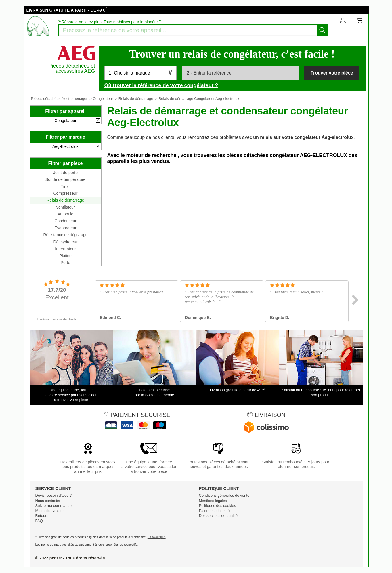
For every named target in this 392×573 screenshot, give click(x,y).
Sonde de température (65, 179)
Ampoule (65, 214)
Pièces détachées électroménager (59, 99)
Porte (65, 263)
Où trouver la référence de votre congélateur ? (161, 85)
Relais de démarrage (136, 99)
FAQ (39, 521)
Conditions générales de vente (224, 495)
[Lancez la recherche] (322, 30)
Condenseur (65, 221)
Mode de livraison (50, 511)
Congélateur (103, 99)
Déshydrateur (65, 242)
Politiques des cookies (218, 506)
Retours (42, 516)
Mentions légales (213, 501)
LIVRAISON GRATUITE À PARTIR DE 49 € (66, 10)
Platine (65, 256)
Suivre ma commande (53, 506)
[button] (140, 73)
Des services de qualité (218, 516)
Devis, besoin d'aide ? (54, 495)
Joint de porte (65, 173)
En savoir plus (157, 537)
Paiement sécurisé (214, 511)
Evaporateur (65, 228)
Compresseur (65, 193)
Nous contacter (48, 501)
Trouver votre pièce (332, 73)
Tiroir (65, 186)
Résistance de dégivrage (65, 235)
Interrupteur (65, 249)
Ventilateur (65, 207)
